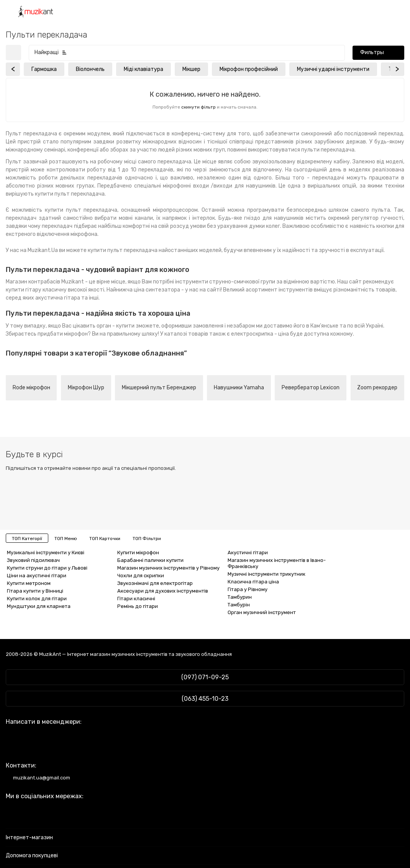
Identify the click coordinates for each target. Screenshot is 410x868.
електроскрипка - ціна (260, 334)
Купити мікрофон (138, 553)
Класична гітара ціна (253, 582)
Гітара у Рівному (248, 589)
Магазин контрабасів (33, 282)
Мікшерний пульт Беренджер (159, 388)
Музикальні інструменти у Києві (46, 553)
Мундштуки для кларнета (39, 606)
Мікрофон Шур (86, 388)
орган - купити (116, 326)
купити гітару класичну (36, 290)
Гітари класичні (136, 599)
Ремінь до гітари (138, 606)
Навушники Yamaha (239, 388)
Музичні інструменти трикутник (266, 574)
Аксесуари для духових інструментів (163, 591)
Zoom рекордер (377, 388)
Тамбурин (240, 597)
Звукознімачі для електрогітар (155, 583)
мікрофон (76, 334)
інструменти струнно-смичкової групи (225, 282)
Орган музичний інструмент (262, 612)
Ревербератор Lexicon (311, 388)
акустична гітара (58, 298)
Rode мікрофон (31, 388)
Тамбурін (239, 605)
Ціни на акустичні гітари (37, 576)
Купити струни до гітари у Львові (47, 568)
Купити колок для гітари (37, 599)
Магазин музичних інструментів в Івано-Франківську (277, 563)
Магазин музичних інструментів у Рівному (168, 568)
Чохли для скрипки (141, 576)
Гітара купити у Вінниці (35, 591)
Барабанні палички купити (150, 560)
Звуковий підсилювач (33, 560)
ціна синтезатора (157, 290)
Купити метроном (29, 583)
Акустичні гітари (248, 553)
